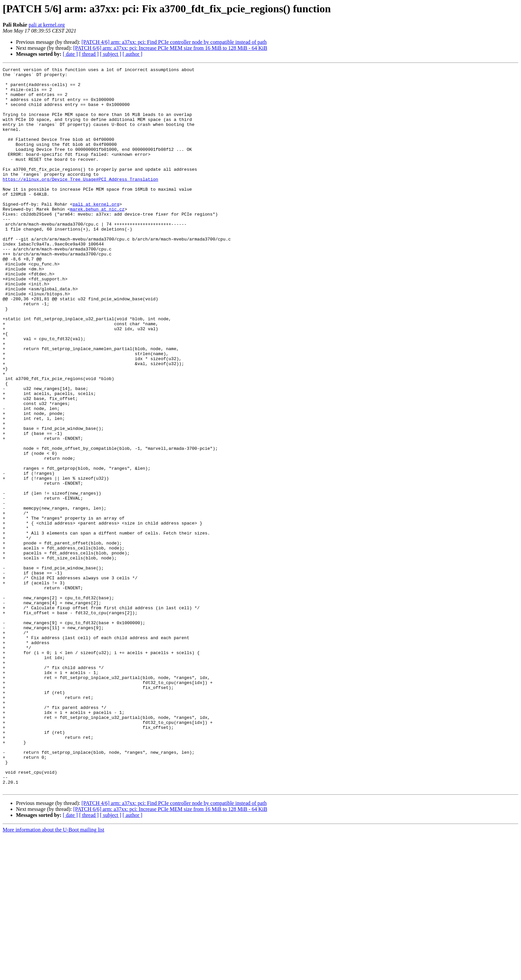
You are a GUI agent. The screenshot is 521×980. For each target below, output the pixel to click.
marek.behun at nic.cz (97, 238)
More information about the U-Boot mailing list (53, 974)
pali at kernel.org (47, 25)
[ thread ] (89, 54)
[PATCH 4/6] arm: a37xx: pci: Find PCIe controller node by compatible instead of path (174, 42)
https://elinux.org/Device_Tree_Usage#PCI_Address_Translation (80, 202)
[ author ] (133, 54)
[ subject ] (111, 54)
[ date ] (70, 54)
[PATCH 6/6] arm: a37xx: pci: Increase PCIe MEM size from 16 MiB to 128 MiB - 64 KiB (170, 48)
